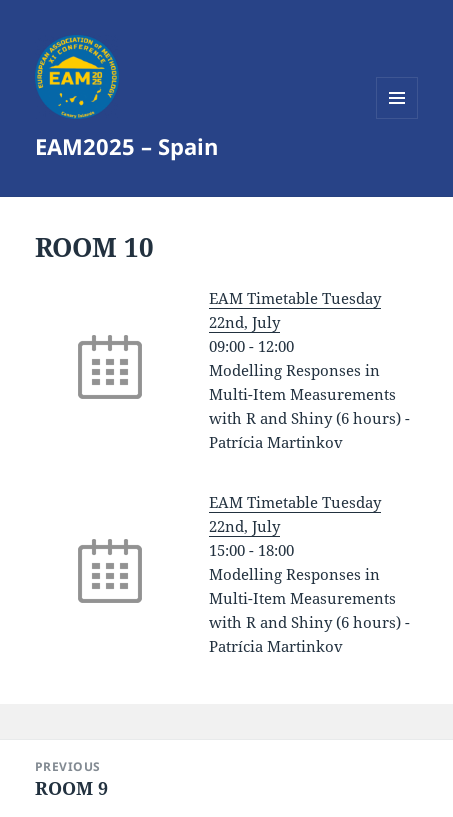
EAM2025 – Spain (126, 146)
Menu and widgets (397, 118)
